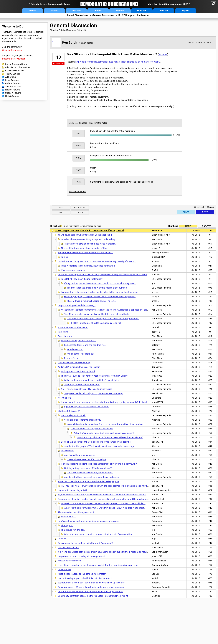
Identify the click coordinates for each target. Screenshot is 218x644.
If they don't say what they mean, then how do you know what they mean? (100, 283)
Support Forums (13, 93)
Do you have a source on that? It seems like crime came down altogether (96, 442)
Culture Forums (13, 83)
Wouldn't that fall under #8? (81, 354)
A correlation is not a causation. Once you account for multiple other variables (105, 424)
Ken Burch (70, 42)
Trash (80, 212)
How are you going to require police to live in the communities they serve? (100, 297)
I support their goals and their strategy (77, 305)
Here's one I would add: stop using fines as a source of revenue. (89, 521)
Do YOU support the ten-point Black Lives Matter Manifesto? (85, 230)
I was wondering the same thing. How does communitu (88, 266)
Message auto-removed (69, 561)
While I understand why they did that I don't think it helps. (92, 380)
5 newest (207, 226)
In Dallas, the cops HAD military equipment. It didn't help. (89, 239)
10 (59, 57)
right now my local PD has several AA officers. (87, 407)
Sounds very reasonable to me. (73, 327)
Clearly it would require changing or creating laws (91, 301)
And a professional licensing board (78, 371)
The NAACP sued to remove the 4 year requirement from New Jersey (94, 376)
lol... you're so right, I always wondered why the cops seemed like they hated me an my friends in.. (108, 486)
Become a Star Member (14, 59)
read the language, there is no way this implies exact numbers (97, 288)
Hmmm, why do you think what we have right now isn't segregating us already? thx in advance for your (111, 402)
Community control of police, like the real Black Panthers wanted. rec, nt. (93, 596)
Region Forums (13, 90)
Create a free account (13, 50)
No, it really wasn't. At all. (73, 415)
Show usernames (78, 192)
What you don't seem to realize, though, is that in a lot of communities (98, 534)
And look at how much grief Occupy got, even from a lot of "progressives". (103, 319)
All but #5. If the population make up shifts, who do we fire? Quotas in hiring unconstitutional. (104, 275)
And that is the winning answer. (80, 455)
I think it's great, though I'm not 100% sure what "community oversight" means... (97, 261)
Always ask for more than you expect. (76, 512)
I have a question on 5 (69, 547)
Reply (205, 212)
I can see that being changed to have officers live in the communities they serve (100, 292)
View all (81, 30)
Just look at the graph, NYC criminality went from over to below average (99, 446)
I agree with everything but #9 (72, 490)
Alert (61, 212)
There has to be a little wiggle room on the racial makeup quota (88, 481)
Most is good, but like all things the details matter (82, 574)
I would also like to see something (74, 363)
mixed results (68, 451)
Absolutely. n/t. (69, 517)
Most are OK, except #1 (69, 411)
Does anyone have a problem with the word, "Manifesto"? (85, 543)
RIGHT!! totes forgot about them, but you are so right (97, 323)
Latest (54, 11)
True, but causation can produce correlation (92, 429)
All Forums (11, 77)
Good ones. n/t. (75, 349)
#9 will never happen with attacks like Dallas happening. (85, 235)
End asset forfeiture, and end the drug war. (85, 345)
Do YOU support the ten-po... (135, 15)
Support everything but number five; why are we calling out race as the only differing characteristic (106, 499)
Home (32, 11)
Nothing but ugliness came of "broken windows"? (88, 468)
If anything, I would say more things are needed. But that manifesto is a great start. (99, 565)
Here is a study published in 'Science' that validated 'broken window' (110, 437)
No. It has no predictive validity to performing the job (87, 389)
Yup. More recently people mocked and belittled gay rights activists (97, 314)
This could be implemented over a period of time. (85, 248)
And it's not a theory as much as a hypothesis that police (92, 477)
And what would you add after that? (79, 341)
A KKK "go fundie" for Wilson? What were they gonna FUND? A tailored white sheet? (105, 508)
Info (61, 208)
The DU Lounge (13, 74)
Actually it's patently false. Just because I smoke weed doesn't (104, 433)
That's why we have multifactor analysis (87, 459)
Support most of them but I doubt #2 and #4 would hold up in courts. (92, 583)
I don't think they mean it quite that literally (82, 279)
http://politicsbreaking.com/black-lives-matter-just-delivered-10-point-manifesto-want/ (118, 62)
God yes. (62, 539)
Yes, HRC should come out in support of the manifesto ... (85, 253)
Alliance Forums (13, 87)
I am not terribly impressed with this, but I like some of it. (85, 578)
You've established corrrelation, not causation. (90, 473)
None (188, 226)
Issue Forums (12, 80)
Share (186, 212)
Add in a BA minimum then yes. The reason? (79, 367)
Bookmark (80, 208)
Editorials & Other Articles (18, 67)
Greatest (76, 11)
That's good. (67, 525)
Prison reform (71, 358)
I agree (64, 257)
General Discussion (103, 15)
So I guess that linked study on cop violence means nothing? (94, 393)
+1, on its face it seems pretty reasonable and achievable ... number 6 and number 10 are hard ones (106, 495)
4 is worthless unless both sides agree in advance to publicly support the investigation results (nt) (105, 552)
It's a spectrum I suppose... (74, 270)
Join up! (164, 11)
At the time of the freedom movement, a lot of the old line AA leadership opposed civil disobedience (109, 310)
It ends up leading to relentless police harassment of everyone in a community (99, 464)
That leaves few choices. (73, 530)
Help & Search (12, 96)
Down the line (64, 569)
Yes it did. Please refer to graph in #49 (83, 420)
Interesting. (64, 332)
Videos (98, 11)
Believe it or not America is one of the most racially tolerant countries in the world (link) (103, 503)
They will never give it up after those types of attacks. (90, 244)
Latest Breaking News (16, 64)
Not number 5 (65, 398)
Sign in (186, 11)
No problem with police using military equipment (81, 556)
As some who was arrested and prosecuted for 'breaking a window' (90, 591)
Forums (120, 11)
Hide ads (142, 11)
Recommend (58, 64)
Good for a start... (67, 336)
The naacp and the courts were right (82, 385)
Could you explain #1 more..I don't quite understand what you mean (91, 587)
